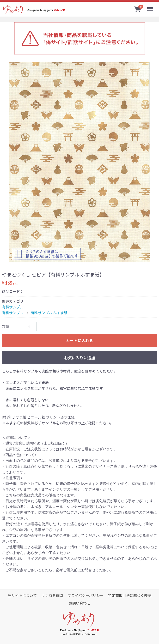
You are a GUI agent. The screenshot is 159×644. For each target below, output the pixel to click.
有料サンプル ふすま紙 (49, 313)
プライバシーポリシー (86, 596)
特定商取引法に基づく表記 (130, 596)
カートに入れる (79, 340)
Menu (151, 7)
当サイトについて (22, 596)
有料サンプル (13, 307)
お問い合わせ (79, 603)
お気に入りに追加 (79, 358)
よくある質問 (52, 596)
